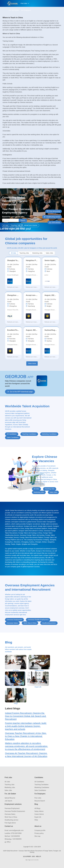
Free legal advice (10, 823)
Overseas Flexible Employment (15, 811)
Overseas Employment (12, 808)
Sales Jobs (8, 790)
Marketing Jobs (10, 787)
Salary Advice (39, 811)
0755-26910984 (13, 833)
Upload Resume (10, 798)
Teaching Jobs (9, 785)
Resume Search (40, 801)
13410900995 (12, 836)
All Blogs (37, 808)
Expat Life (38, 817)
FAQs (36, 820)
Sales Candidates (40, 790)
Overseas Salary (10, 814)
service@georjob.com (14, 830)
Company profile (40, 830)
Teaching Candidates (42, 785)
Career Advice (39, 814)
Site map (37, 836)
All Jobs (7, 782)
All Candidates (39, 782)
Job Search (8, 801)
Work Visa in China (11, 817)
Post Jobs (38, 798)
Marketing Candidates (42, 787)
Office (8, 842)
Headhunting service (11, 820)
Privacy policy (39, 833)
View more (32, 363)
